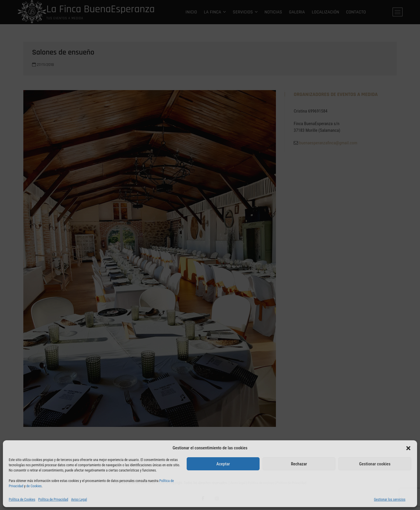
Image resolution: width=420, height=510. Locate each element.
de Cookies (34, 486)
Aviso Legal (79, 500)
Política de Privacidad (53, 500)
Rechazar (299, 464)
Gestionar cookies (375, 464)
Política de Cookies (22, 500)
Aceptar (223, 464)
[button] (408, 448)
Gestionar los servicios (390, 500)
